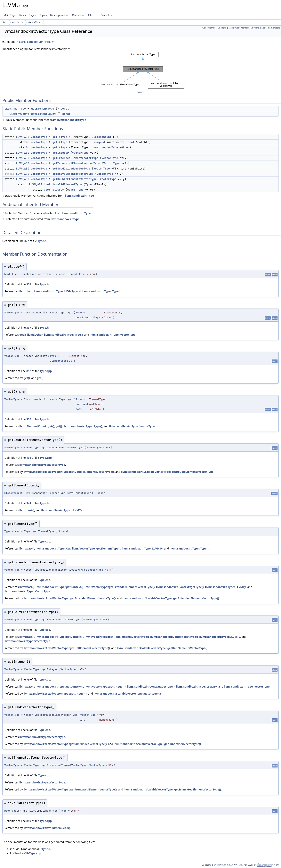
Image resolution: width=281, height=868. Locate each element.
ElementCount (19, 114)
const (65, 109)
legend (140, 92)
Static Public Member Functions (244, 28)
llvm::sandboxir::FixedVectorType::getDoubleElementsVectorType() (69, 472)
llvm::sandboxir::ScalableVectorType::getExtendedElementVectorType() (171, 598)
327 (27, 241)
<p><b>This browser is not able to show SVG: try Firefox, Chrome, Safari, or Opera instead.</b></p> (141, 70)
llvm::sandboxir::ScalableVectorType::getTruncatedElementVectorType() (172, 789)
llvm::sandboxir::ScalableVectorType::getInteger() (127, 694)
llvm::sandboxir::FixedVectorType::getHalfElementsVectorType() (67, 648)
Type (23, 109)
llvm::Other (35, 335)
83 (28, 580)
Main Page (10, 15)
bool (131, 142)
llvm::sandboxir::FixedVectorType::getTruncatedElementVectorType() (70, 789)
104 (29, 458)
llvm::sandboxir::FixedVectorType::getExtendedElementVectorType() (70, 598)
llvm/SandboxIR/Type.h (36, 42)
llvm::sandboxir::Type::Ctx (53, 548)
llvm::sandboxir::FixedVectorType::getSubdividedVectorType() (65, 744)
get (55, 137)
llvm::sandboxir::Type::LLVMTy (54, 291)
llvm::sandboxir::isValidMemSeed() (47, 828)
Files (92, 15)
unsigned (98, 142)
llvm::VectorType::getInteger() (105, 686)
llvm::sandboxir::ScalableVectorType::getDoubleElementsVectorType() (168, 472)
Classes (78, 15)
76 (28, 541)
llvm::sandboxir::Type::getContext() (60, 587)
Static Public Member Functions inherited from (48, 196)
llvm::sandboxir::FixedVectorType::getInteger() (55, 694)
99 (28, 630)
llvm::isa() (26, 291)
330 (29, 419)
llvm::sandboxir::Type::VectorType (113, 335)
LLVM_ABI (11, 109)
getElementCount (43, 114)
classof (58, 190)
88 (28, 775)
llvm (5, 22)
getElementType (43, 109)
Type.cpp (46, 371)
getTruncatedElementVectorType (76, 163)
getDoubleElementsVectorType (75, 179)
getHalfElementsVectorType (73, 174)
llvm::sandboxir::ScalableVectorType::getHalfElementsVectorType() (162, 648)
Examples (106, 15)
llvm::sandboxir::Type (72, 120)
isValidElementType (67, 184)
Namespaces (59, 15)
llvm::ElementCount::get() (37, 426)
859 (29, 821)
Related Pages (28, 15)
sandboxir (17, 22)
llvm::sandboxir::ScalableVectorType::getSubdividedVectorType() (157, 744)
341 (29, 503)
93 (28, 730)
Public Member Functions (214, 28)
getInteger (61, 153)
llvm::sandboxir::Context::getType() (180, 587)
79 (28, 679)
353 (29, 284)
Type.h (42, 241)
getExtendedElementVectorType (75, 158)
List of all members (271, 28)
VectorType (34, 22)
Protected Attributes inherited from (41, 219)
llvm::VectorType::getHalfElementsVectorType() (117, 637)
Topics (43, 15)
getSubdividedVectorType (71, 169)
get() (23, 335)
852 (29, 371)
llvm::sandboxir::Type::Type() (101, 291)
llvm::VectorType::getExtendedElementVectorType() (120, 587)
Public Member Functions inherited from (44, 120)
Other (125, 147)
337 (29, 328)
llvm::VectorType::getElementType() (96, 548)
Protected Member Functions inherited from (47, 213)
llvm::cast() (27, 510)
